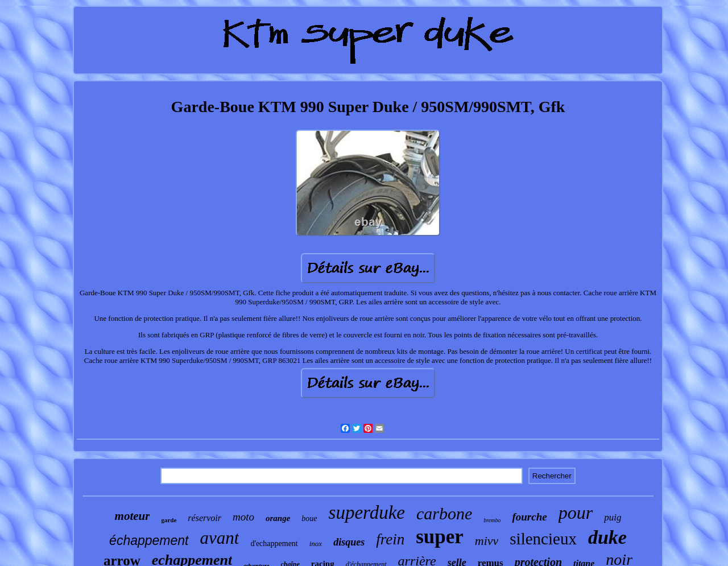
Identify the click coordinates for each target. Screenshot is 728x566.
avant (220, 538)
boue (309, 519)
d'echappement (274, 544)
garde (169, 520)
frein (390, 539)
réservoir (204, 518)
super (440, 537)
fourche (529, 517)
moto (243, 517)
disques (349, 542)
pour (576, 513)
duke (607, 537)
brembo (492, 520)
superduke (367, 513)
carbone (444, 513)
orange (278, 518)
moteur (133, 516)
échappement (149, 540)
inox (316, 544)
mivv (487, 541)
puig (613, 517)
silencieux (543, 539)
